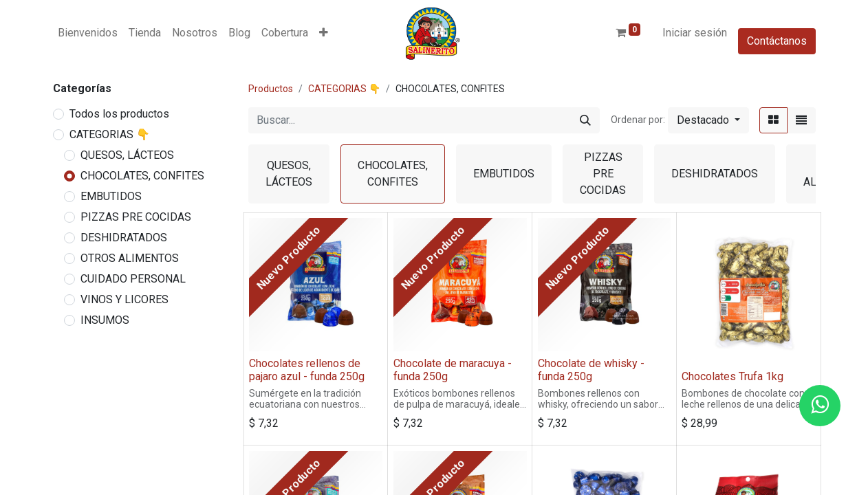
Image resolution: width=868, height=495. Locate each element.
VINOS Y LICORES (124, 299)
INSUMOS (105, 320)
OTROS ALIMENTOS (130, 258)
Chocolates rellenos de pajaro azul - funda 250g (307, 370)
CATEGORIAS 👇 (110, 134)
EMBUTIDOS (111, 196)
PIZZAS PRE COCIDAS (136, 217)
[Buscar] (585, 120)
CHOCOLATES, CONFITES (142, 176)
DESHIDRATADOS (124, 238)
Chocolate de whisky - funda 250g (591, 370)
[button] (324, 33)
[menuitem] (88, 33)
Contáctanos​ (777, 41)
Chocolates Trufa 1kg (733, 376)
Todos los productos (119, 114)
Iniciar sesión (695, 33)
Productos (271, 89)
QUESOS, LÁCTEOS (127, 155)
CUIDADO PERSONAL (133, 279)
